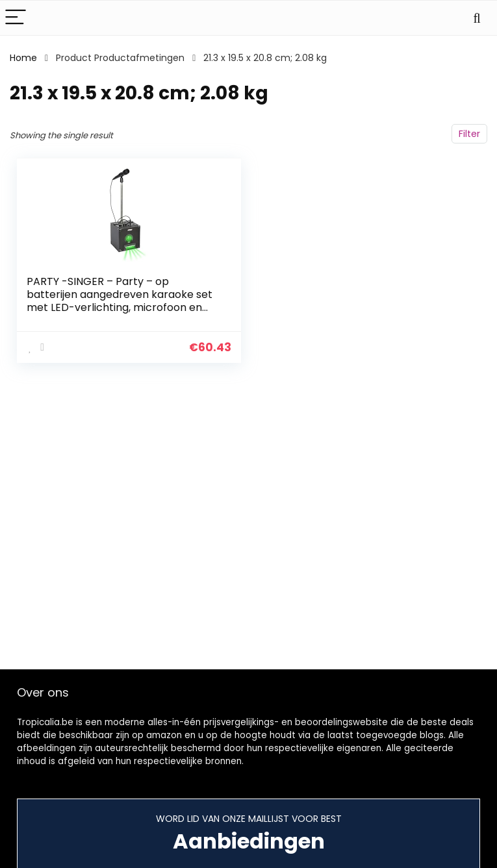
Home (23, 58)
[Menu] (16, 18)
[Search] (477, 18)
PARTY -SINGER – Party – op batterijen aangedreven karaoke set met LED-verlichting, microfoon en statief (120, 301)
